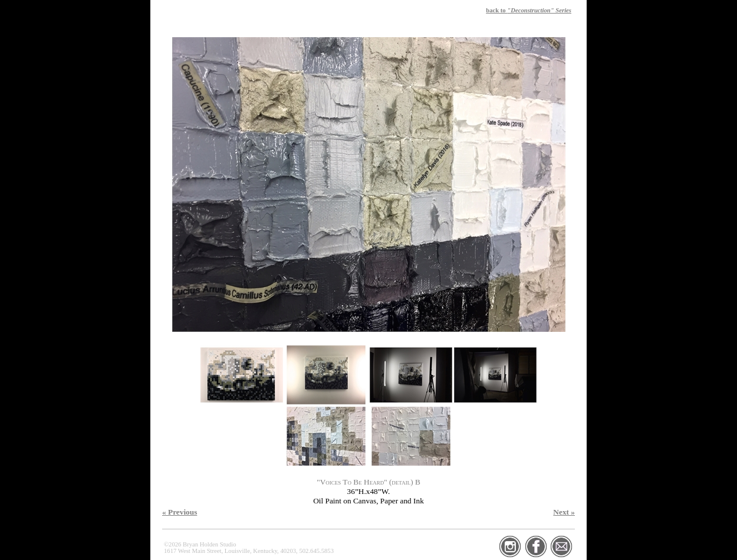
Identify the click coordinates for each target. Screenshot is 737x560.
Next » (564, 512)
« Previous (180, 512)
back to (529, 10)
